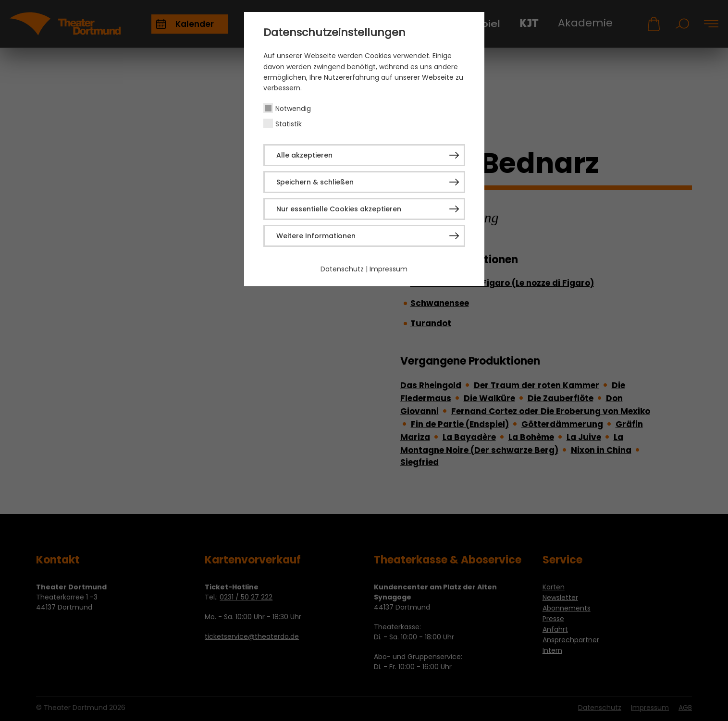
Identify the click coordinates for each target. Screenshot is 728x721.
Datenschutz (342, 269)
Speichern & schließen (315, 182)
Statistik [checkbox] (289, 124)
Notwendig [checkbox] (293, 109)
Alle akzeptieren (304, 155)
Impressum (389, 269)
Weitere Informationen (316, 236)
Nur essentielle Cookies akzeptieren (339, 209)
